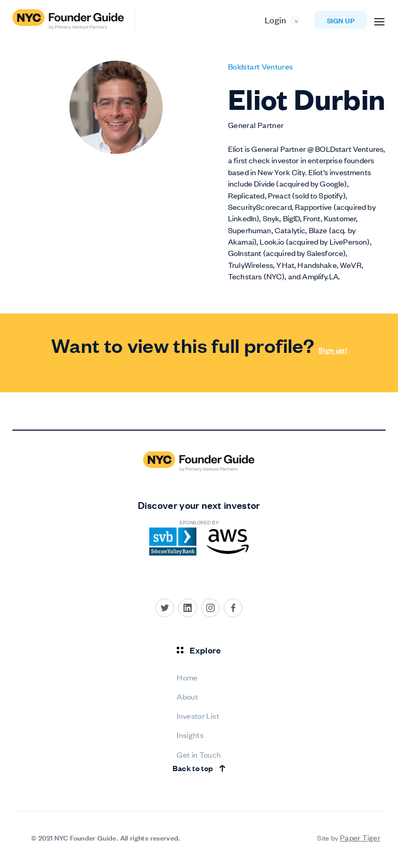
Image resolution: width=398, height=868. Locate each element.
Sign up (341, 20)
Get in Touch (199, 754)
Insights (190, 735)
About (187, 696)
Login (275, 20)
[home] (74, 20)
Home (187, 677)
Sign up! (332, 350)
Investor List (198, 715)
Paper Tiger (360, 837)
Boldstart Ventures (260, 66)
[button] (379, 20)
